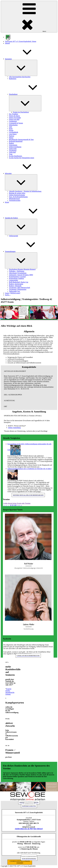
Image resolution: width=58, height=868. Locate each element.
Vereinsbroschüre (15, 200)
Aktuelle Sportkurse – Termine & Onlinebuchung (25, 191)
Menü (29, 17)
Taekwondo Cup (14, 291)
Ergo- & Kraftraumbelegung (18, 197)
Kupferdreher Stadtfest (16, 278)
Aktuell (7, 43)
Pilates (11, 138)
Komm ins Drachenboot (21, 112)
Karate (11, 130)
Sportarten (24, 59)
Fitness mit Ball (14, 119)
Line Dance (13, 134)
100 (15, 505)
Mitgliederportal (14, 199)
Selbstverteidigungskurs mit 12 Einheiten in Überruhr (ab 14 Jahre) (30, 469)
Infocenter (24, 173)
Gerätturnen (13, 121)
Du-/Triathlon (14, 114)
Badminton (13, 79)
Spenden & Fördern (27, 218)
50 (13, 505)
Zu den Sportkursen (15, 156)
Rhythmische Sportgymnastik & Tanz (21, 139)
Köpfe (7, 202)
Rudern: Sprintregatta (16, 284)
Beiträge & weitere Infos (17, 193)
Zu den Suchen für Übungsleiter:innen (22, 158)
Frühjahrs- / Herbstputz (17, 271)
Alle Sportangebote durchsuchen (20, 77)
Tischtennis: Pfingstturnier (18, 289)
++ (19, 505)
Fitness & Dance (14, 116)
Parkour (12, 136)
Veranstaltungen (26, 251)
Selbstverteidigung (15, 147)
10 (11, 505)
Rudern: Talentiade (15, 286)
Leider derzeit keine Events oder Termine (17, 503)
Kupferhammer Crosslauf (17, 277)
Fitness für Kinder (15, 118)
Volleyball (12, 152)
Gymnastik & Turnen (16, 123)
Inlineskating (13, 125)
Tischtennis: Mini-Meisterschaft (19, 288)
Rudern (11, 143)
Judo (11, 127)
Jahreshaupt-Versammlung (18, 273)
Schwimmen (13, 145)
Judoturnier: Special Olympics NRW (21, 275)
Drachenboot (29, 94)
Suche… (8, 295)
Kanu (11, 129)
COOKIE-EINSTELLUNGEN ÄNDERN (20, 862)
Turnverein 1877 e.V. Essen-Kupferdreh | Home (21, 41)
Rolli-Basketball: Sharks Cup (19, 282)
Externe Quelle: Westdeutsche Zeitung (10, 692)
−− (6, 505)
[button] (29, 371)
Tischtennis (13, 150)
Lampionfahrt (14, 280)
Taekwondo (13, 149)
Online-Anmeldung (14, 428)
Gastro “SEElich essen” (13, 293)
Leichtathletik (14, 132)
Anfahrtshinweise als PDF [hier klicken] (29, 829)
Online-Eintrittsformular (17, 195)
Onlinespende (14, 236)
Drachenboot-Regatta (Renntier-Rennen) (22, 269)
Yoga (11, 154)
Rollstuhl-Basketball (16, 141)
